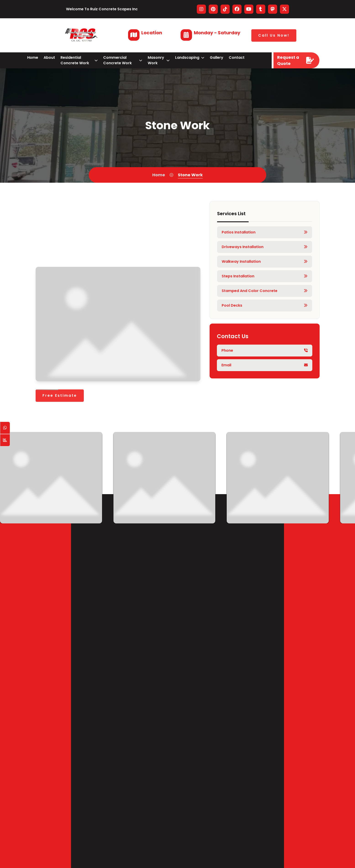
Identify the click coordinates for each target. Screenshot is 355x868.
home (33, 58)
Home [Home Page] (159, 175)
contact (237, 58)
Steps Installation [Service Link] (265, 276)
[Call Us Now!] (274, 35)
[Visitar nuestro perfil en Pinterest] (213, 9)
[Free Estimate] (60, 395)
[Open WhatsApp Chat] (5, 428)
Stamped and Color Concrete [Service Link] (265, 291)
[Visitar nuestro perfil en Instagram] (201, 9)
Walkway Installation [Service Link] (265, 262)
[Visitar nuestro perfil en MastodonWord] (273, 9)
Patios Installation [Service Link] (265, 232)
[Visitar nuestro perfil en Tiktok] (225, 9)
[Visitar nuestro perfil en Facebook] (237, 9)
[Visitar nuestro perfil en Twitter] (284, 9)
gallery (217, 58)
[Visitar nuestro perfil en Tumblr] (261, 9)
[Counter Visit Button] (5, 440)
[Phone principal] (265, 351)
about (49, 58)
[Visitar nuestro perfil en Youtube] (249, 9)
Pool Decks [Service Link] (265, 305)
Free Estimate (60, 396)
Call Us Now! (274, 35)
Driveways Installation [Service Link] (265, 247)
